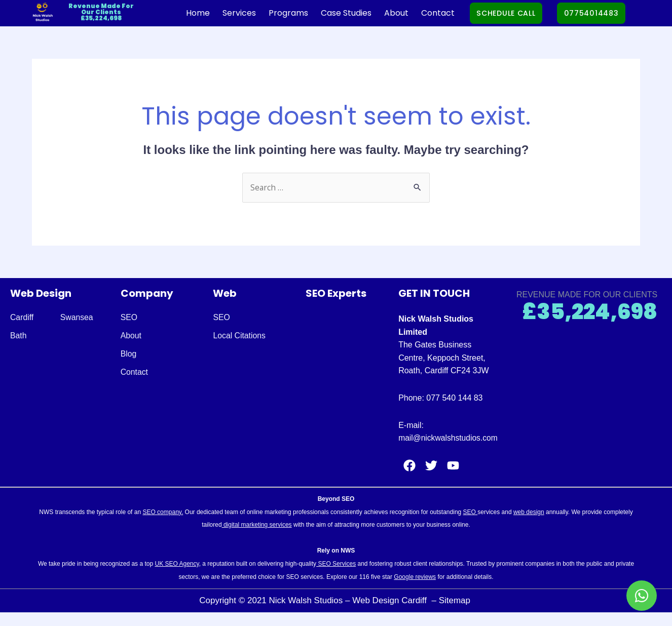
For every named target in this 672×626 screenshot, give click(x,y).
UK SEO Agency (177, 577)
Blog (129, 354)
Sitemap (456, 614)
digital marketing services (257, 538)
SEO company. (163, 525)
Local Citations (239, 336)
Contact (425, 13)
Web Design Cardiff (391, 614)
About (383, 13)
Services (226, 13)
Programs (275, 13)
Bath (18, 336)
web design (529, 525)
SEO (129, 318)
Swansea (77, 318)
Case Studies (333, 13)
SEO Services (336, 577)
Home (185, 13)
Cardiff (22, 318)
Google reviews (415, 590)
